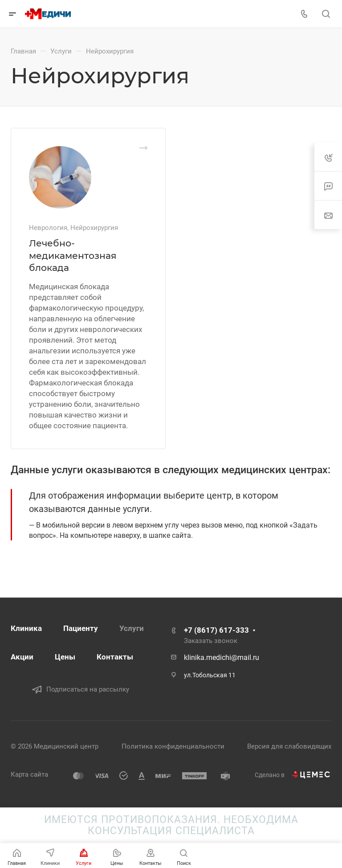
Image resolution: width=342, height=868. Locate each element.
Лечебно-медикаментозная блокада (73, 255)
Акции (22, 657)
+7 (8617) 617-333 (216, 630)
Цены (65, 657)
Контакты (115, 657)
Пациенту (81, 628)
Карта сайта (29, 774)
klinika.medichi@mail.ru (222, 657)
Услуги (132, 628)
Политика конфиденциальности (173, 746)
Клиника (26, 628)
